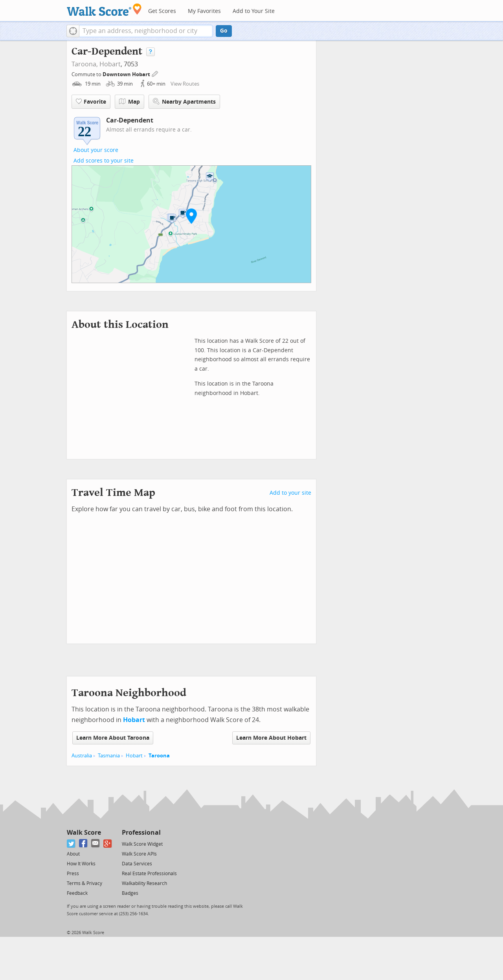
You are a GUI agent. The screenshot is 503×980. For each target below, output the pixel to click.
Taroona (159, 756)
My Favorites (204, 11)
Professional (141, 833)
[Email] (96, 844)
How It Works (81, 864)
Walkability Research (144, 883)
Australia (82, 756)
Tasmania (109, 756)
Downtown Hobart (127, 74)
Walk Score (84, 833)
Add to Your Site (254, 11)
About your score (96, 150)
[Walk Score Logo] (104, 10)
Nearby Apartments (184, 101)
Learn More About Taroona (113, 738)
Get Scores (162, 11)
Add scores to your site (104, 161)
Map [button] (129, 102)
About (73, 854)
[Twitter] (71, 844)
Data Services (137, 864)
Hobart (110, 64)
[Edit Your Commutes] (155, 73)
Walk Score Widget (142, 844)
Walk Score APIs (139, 854)
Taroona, (85, 64)
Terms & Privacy (84, 883)
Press (73, 874)
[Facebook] (84, 844)
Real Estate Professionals (149, 874)
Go (224, 31)
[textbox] (146, 31)
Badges (130, 893)
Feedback (77, 893)
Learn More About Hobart (271, 738)
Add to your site (290, 493)
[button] (73, 31)
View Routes (185, 84)
